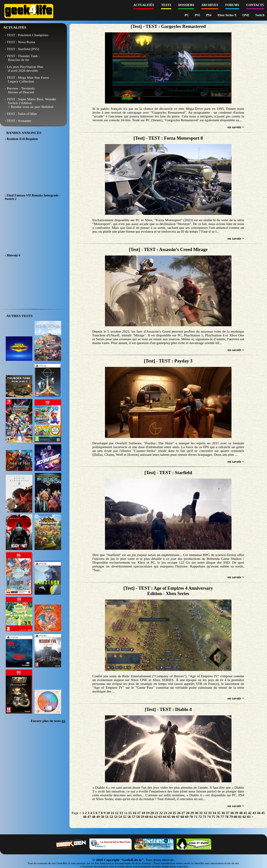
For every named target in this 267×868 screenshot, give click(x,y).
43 (254, 813)
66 (173, 817)
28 (188, 813)
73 (204, 817)
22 (161, 813)
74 (209, 817)
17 (139, 813)
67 (178, 817)
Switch (260, 15)
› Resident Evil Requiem (21, 139)
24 (170, 813)
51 (107, 817)
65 (169, 817)
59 (142, 817)
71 (195, 817)
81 (240, 817)
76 (218, 817)
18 (143, 813)
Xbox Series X (227, 15)
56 (129, 817)
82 (244, 817)
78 (227, 817)
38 (232, 813)
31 (201, 813)
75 (213, 817)
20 (152, 813)
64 (164, 817)
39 (236, 813)
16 (134, 813)
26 (179, 813)
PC (187, 15)
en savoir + (236, 127)
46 (85, 817)
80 (235, 817)
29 (192, 813)
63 (160, 817)
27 (183, 813)
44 (259, 813)
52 (111, 817)
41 (245, 813)
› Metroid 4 (13, 255)
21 (156, 813)
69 (187, 817)
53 (116, 817)
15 (130, 813)
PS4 (209, 15)
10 (108, 813)
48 (94, 817)
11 (112, 813)
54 (120, 817)
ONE (246, 15)
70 (191, 817)
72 (200, 817)
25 (174, 813)
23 (165, 813)
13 (121, 813)
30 (196, 813)
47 (89, 817)
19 (148, 813)
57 (133, 817)
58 (138, 817)
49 (98, 817)
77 (222, 817)
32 (205, 813)
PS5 (198, 15)
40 (241, 813)
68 (182, 817)
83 (249, 817)
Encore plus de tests (48, 721)
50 (102, 817)
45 (263, 813)
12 (117, 813)
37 (228, 813)
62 (156, 817)
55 (124, 817)
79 (231, 817)
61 (151, 817)
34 (214, 813)
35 (219, 813)
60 (147, 817)
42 (250, 813)
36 (223, 813)
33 (210, 813)
